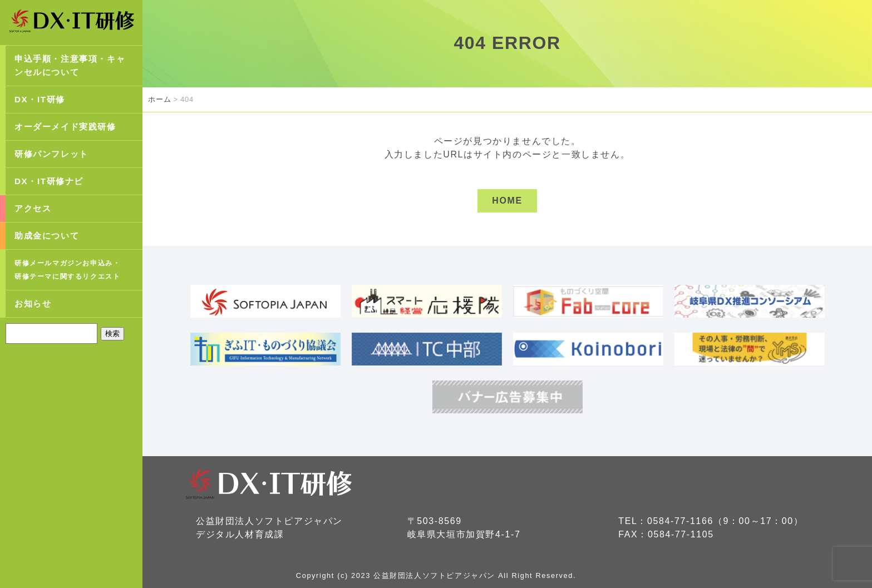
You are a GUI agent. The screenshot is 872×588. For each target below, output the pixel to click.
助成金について (47, 236)
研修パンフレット (51, 154)
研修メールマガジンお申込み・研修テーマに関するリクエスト (67, 270)
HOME (507, 201)
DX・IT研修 (40, 99)
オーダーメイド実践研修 (65, 127)
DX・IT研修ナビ (49, 181)
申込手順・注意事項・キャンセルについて (70, 65)
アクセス (33, 208)
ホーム (159, 99)
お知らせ (33, 303)
